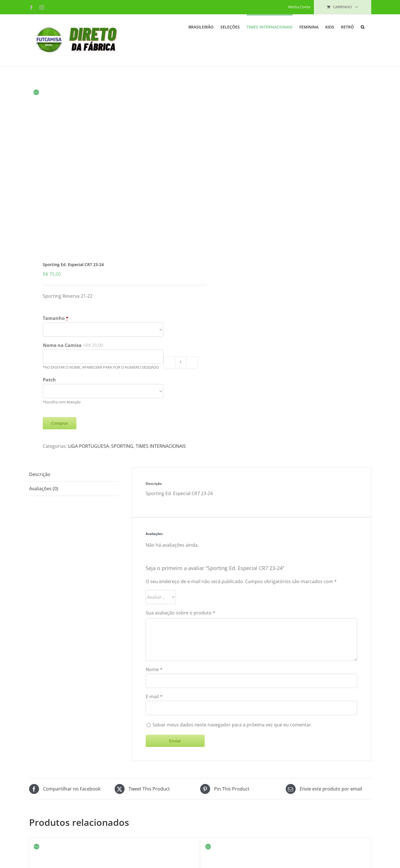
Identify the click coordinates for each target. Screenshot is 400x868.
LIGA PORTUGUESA (89, 481)
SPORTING (122, 481)
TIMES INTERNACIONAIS (161, 481)
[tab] (74, 510)
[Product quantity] (181, 398)
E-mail (154, 732)
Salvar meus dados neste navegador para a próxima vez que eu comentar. (232, 760)
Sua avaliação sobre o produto (180, 648)
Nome (154, 705)
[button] (363, 26)
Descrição (40, 510)
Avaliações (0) (44, 524)
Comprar (60, 458)
